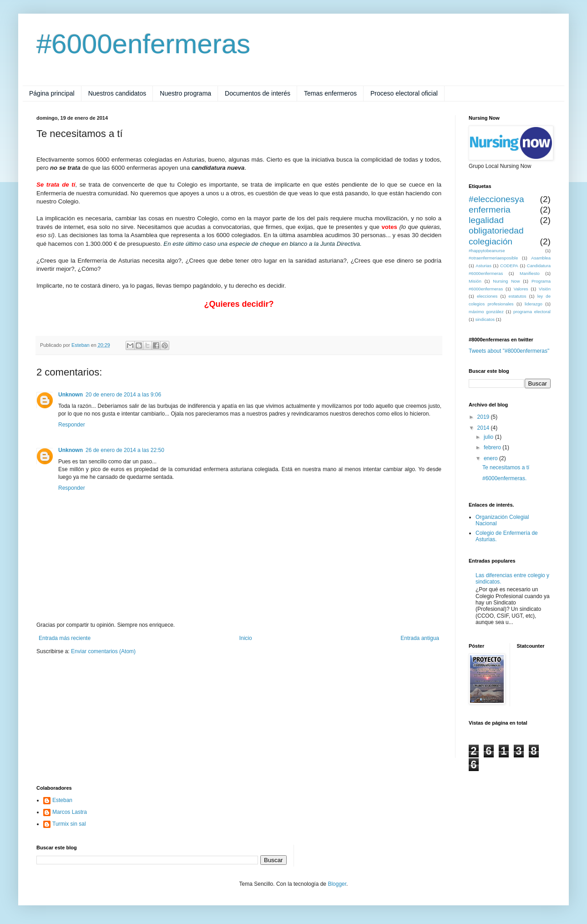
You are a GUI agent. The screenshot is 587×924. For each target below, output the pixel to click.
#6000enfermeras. (504, 478)
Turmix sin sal (69, 824)
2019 (484, 417)
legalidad (486, 220)
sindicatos (485, 319)
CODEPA (509, 266)
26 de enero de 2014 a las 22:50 (125, 450)
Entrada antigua (420, 638)
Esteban (62, 800)
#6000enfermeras (143, 44)
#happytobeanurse (487, 251)
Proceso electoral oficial (404, 93)
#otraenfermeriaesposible (493, 258)
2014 (484, 428)
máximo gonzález (486, 312)
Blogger (337, 884)
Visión (545, 289)
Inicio (246, 638)
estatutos (518, 296)
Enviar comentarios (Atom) (103, 651)
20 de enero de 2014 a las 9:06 (123, 395)
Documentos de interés (258, 93)
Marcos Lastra (70, 812)
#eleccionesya (496, 199)
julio (489, 437)
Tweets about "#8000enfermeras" (509, 351)
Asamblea (541, 258)
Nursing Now (506, 281)
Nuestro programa (185, 93)
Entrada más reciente (65, 638)
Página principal (52, 93)
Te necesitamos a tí (506, 467)
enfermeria (490, 210)
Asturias (483, 266)
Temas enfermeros (330, 93)
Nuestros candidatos (117, 93)
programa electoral (532, 312)
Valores (521, 289)
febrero (493, 447)
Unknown (71, 395)
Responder (72, 425)
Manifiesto (530, 273)
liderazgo (534, 304)
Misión (475, 281)
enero (491, 458)
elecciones (487, 296)
